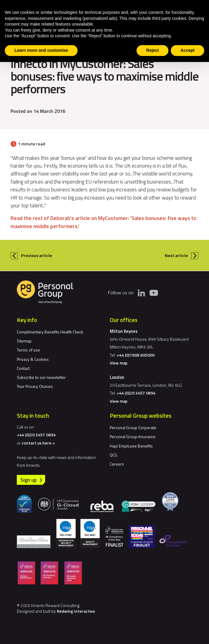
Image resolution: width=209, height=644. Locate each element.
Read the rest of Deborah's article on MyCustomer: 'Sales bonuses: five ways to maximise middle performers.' (103, 222)
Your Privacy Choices (35, 386)
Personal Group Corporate (133, 427)
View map (119, 363)
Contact (23, 368)
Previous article (37, 255)
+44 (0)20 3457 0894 (136, 393)
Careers (117, 464)
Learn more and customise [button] (41, 50)
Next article (176, 255)
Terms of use (28, 350)
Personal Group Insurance (133, 437)
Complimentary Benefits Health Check (50, 332)
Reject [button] (152, 50)
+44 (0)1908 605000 (136, 355)
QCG (114, 455)
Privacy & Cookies (33, 359)
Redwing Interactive (76, 611)
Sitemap (24, 341)
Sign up (29, 480)
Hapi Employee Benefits (131, 446)
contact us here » (38, 443)
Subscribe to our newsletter (41, 377)
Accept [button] (187, 50)
